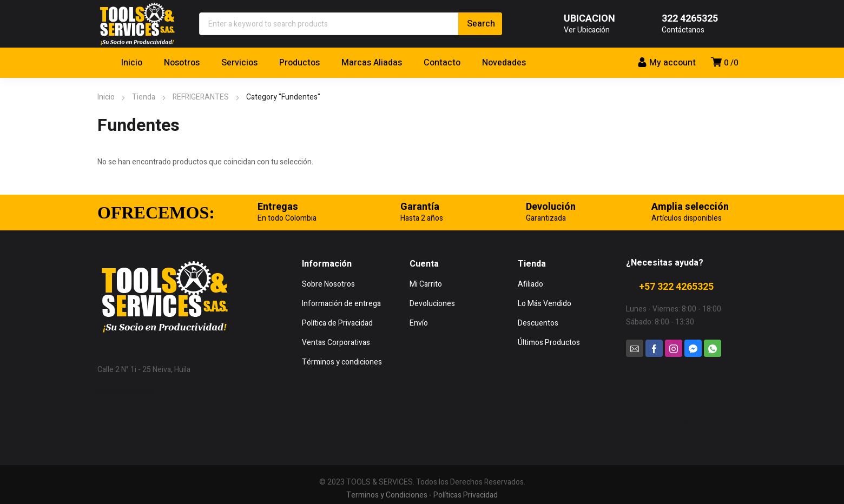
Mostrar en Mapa (126, 391)
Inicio (106, 97)
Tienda (144, 97)
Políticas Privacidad (466, 495)
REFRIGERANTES (201, 97)
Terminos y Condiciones (387, 495)
